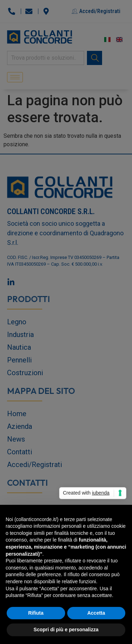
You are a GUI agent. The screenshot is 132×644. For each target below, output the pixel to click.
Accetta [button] (96, 613)
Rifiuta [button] (36, 613)
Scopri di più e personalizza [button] (66, 630)
